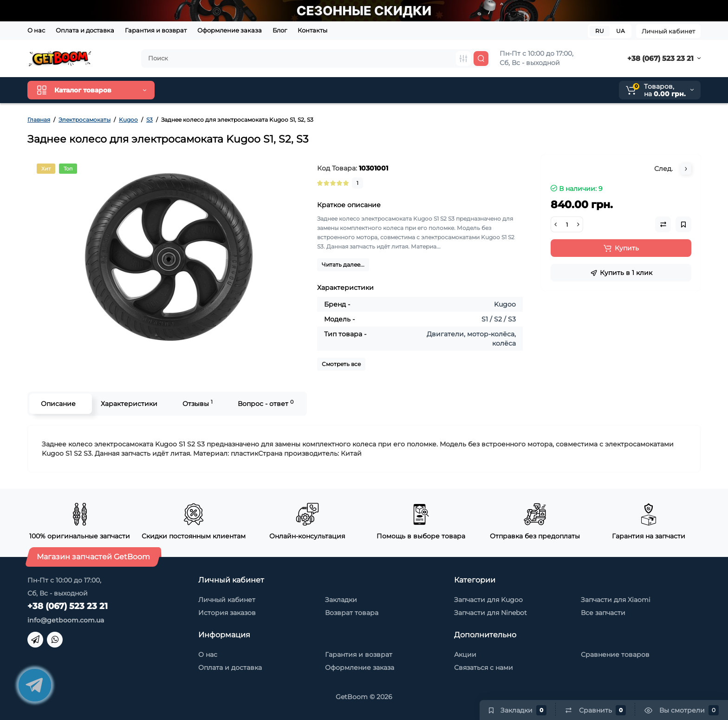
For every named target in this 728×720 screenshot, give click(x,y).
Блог (280, 30)
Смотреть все (341, 364)
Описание (58, 404)
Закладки (341, 600)
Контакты (312, 30)
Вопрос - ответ (266, 403)
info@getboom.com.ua (66, 620)
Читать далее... (343, 265)
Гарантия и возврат (156, 30)
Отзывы (198, 403)
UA (621, 31)
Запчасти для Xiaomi (616, 600)
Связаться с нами (484, 668)
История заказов (227, 613)
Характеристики (129, 404)
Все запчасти (603, 613)
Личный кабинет (668, 31)
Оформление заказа (230, 30)
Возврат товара (352, 613)
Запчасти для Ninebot (491, 613)
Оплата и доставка (85, 30)
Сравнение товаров (615, 655)
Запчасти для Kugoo (488, 600)
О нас (36, 30)
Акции (465, 655)
